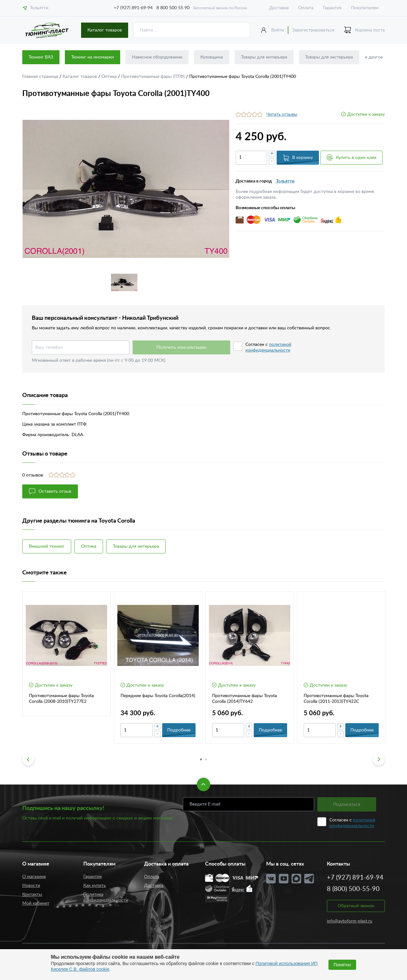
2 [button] (206, 759)
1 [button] (201, 759)
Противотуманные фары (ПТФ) (154, 77)
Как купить (95, 886)
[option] (126, 189)
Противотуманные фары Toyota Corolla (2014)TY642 (245, 699)
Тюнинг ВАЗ (41, 57)
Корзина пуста (364, 30)
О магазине (34, 877)
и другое (374, 57)
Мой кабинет (36, 903)
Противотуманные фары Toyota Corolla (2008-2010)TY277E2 (61, 699)
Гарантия (332, 8)
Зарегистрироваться (313, 30)
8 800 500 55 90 (173, 8)
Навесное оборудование (157, 57)
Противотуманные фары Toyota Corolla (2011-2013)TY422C (336, 699)
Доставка (279, 8)
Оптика (110, 77)
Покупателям (365, 8)
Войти (278, 30)
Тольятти (35, 8)
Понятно (342, 965)
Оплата (306, 8)
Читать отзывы (282, 114)
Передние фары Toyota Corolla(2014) (158, 696)
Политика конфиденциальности (106, 897)
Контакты (32, 894)
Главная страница (41, 77)
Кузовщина (212, 57)
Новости (31, 886)
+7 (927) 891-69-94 (133, 8)
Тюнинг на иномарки (93, 57)
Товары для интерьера (264, 57)
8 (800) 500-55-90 (353, 889)
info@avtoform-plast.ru (350, 921)
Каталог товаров (105, 30)
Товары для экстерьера (329, 57)
